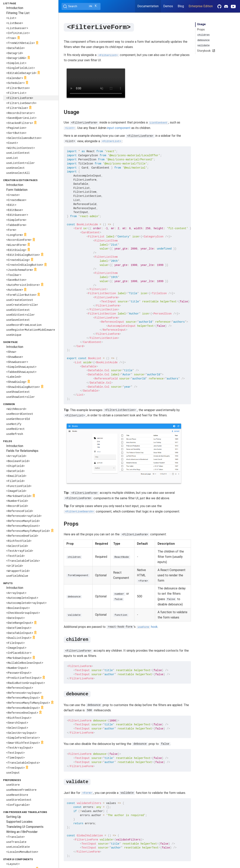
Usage (201, 24)
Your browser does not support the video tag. (96, 83)
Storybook (205, 51)
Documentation (148, 6)
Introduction (15, 8)
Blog (181, 6)
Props (201, 30)
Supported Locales (19, 822)
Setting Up (14, 817)
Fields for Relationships (22, 451)
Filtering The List (18, 13)
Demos (168, 6)
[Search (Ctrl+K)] (81, 6)
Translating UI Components (25, 827)
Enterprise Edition (201, 6)
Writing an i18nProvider (22, 832)
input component (119, 128)
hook (147, 627)
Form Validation (17, 190)
